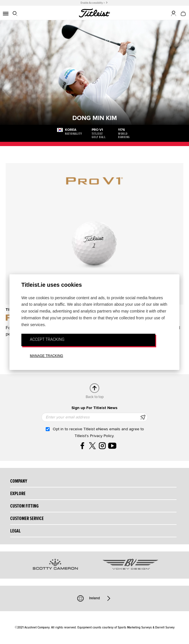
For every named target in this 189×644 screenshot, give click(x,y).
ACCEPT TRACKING (47, 339)
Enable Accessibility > (93, 3)
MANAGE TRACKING (46, 356)
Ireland (94, 598)
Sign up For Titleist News (94, 408)
